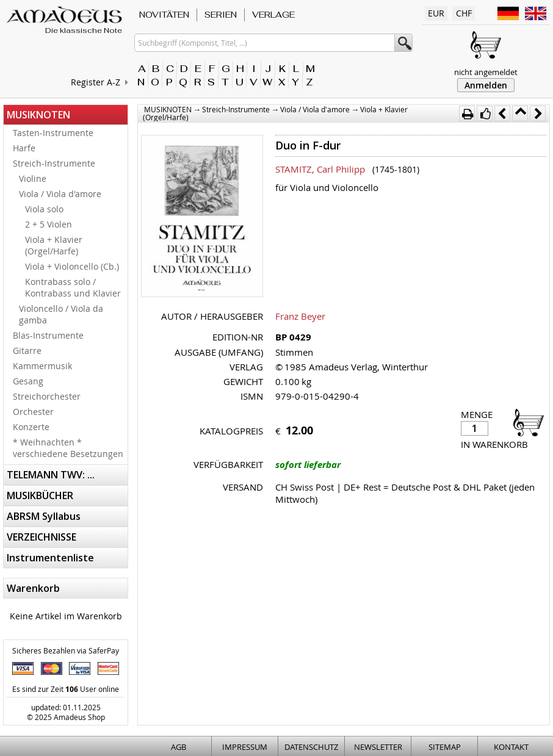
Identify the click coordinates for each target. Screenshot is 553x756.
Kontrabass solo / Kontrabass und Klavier (73, 287)
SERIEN (221, 15)
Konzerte (31, 427)
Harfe (24, 148)
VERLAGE (273, 15)
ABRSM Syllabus (44, 516)
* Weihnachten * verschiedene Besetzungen (68, 448)
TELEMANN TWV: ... (51, 475)
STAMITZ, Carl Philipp (320, 169)
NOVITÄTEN (164, 15)
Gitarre (27, 351)
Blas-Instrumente (48, 335)
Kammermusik (42, 366)
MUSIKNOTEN (38, 115)
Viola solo (44, 209)
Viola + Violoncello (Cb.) (72, 266)
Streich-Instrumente (54, 163)
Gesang (28, 381)
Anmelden (486, 85)
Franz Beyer (300, 316)
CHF (464, 13)
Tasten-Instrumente (53, 133)
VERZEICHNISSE (42, 537)
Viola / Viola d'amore (60, 194)
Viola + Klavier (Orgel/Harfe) (54, 245)
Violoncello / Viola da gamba (61, 314)
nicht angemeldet (486, 72)
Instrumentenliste (50, 558)
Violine (33, 178)
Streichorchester (47, 396)
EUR (436, 13)
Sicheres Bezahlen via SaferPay (66, 650)
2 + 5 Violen (49, 224)
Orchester (33, 412)
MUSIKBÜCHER (40, 495)
